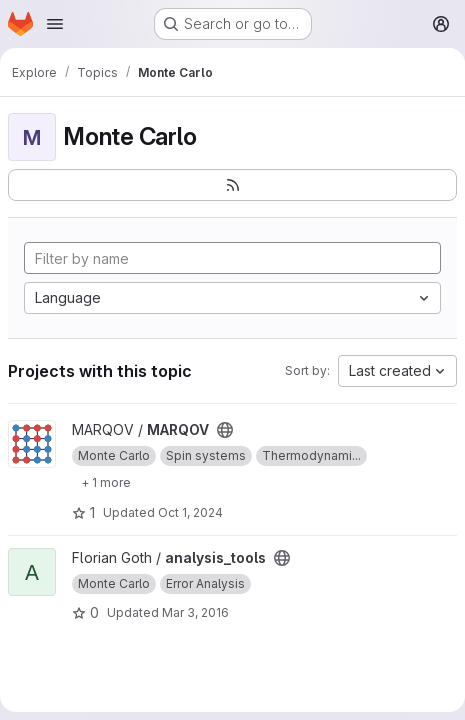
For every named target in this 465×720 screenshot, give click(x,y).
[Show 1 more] (106, 482)
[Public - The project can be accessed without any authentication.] (225, 430)
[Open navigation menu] (55, 24)
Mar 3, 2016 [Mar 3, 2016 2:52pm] (195, 612)
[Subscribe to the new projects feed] (232, 185)
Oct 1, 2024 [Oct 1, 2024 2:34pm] (190, 512)
